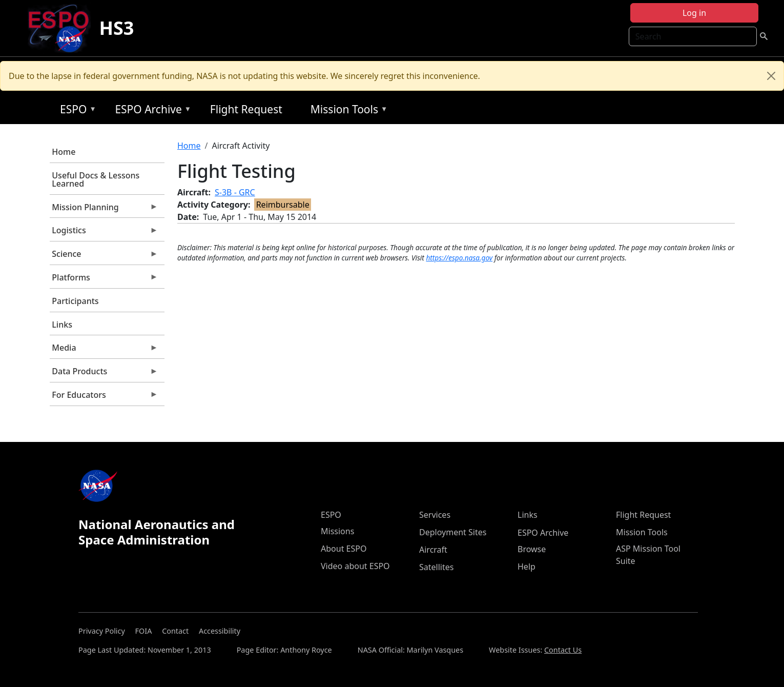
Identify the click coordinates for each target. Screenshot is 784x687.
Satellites (436, 567)
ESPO (76, 111)
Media (104, 350)
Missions (337, 531)
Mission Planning (104, 210)
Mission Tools (347, 111)
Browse (532, 549)
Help (527, 567)
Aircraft (433, 550)
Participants (75, 301)
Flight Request (246, 109)
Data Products (104, 374)
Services (435, 515)
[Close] (771, 76)
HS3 (116, 28)
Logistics (104, 233)
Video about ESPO (355, 566)
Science (104, 256)
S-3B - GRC (235, 192)
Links (62, 325)
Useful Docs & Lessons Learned (96, 179)
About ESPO (344, 549)
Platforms (104, 280)
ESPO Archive (150, 111)
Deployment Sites (453, 532)
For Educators (104, 397)
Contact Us (563, 650)
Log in (694, 13)
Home (64, 152)
